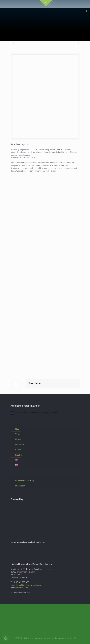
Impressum (20, 486)
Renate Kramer (35, 383)
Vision (18, 434)
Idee (17, 429)
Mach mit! (20, 445)
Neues (18, 439)
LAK (75, 638)
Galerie (18, 450)
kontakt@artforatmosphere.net (30, 585)
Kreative (19, 455)
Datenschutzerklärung (25, 481)
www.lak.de (23, 588)
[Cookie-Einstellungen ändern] (6, 638)
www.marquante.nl (27, 158)
